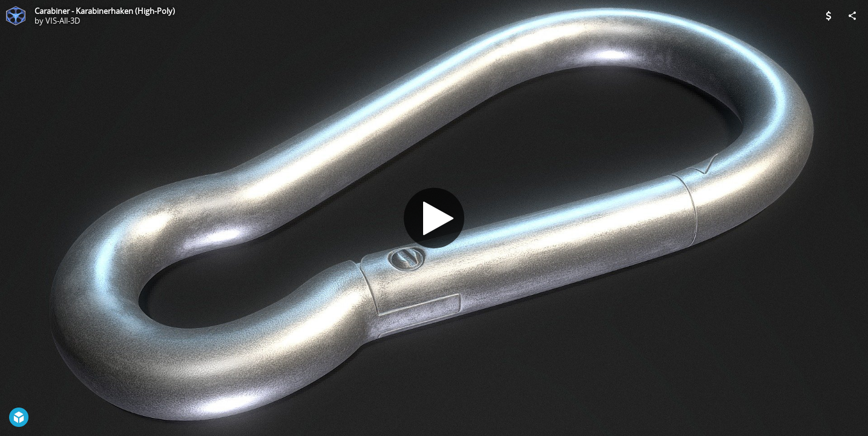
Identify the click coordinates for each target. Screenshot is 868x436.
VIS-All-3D (63, 21)
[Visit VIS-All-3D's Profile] (16, 16)
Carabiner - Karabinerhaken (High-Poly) (105, 11)
